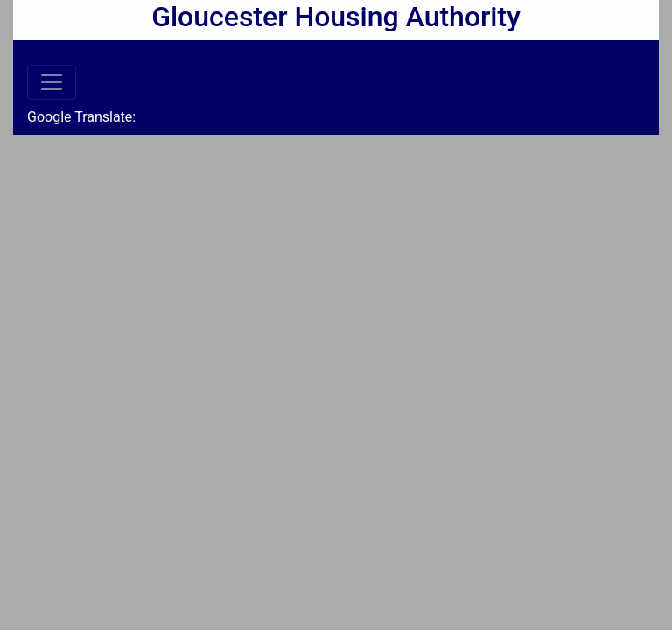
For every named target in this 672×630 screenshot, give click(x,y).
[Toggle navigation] (52, 82)
